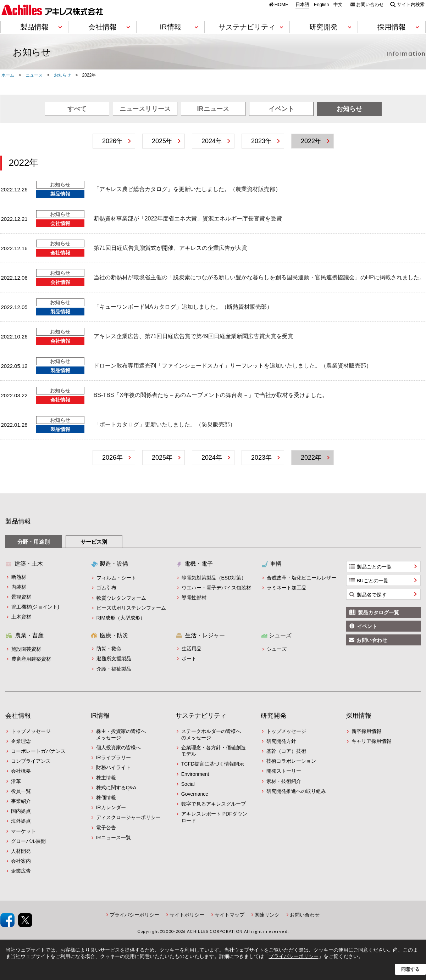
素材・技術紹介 (284, 781)
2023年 (261, 141)
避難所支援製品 (114, 659)
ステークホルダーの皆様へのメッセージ (211, 734)
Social (188, 784)
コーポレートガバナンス (38, 751)
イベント (281, 109)
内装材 (19, 587)
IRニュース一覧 (114, 838)
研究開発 (273, 716)
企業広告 (21, 871)
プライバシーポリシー (134, 915)
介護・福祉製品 (114, 669)
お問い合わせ (370, 4)
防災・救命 (109, 649)
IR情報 (100, 716)
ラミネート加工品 (287, 588)
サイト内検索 (411, 4)
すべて (77, 109)
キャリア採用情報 (371, 741)
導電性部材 (194, 598)
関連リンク (267, 915)
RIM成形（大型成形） (121, 618)
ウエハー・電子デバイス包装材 (216, 588)
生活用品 (192, 649)
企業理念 (21, 741)
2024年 (212, 141)
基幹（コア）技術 (286, 751)
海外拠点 (21, 821)
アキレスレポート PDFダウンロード (214, 817)
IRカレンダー (111, 807)
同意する (410, 969)
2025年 (162, 141)
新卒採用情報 (366, 731)
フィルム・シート (116, 578)
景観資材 (21, 597)
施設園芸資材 (26, 649)
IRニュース (213, 109)
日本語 (302, 5)
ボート (189, 659)
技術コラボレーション (291, 761)
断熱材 (19, 577)
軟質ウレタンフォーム (121, 598)
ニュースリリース (145, 109)
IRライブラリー (114, 757)
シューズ (277, 649)
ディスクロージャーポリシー (128, 817)
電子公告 (106, 828)
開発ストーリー (284, 771)
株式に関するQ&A (116, 788)
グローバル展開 (28, 841)
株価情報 (106, 797)
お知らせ (349, 109)
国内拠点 (21, 811)
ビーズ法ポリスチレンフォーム (131, 608)
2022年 (311, 141)
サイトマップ (229, 915)
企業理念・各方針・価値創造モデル (214, 751)
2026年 (112, 141)
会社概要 (21, 771)
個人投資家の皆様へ (118, 747)
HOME (281, 4)
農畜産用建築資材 (31, 659)
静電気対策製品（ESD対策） (214, 578)
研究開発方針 (281, 741)
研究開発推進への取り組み (296, 791)
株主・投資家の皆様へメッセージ (121, 734)
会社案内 (21, 861)
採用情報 (359, 716)
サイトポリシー (187, 915)
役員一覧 (21, 791)
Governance (195, 794)
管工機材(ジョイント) (35, 607)
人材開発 (21, 851)
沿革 (16, 781)
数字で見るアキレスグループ (214, 804)
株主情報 (106, 778)
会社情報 (18, 716)
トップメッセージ (31, 731)
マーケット (23, 831)
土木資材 (21, 617)
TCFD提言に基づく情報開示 (213, 764)
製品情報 (18, 521)
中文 (338, 5)
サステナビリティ (201, 716)
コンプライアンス (31, 761)
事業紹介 (21, 801)
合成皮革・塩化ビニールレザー (301, 578)
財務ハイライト (114, 767)
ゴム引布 (106, 588)
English (322, 5)
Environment (195, 774)
